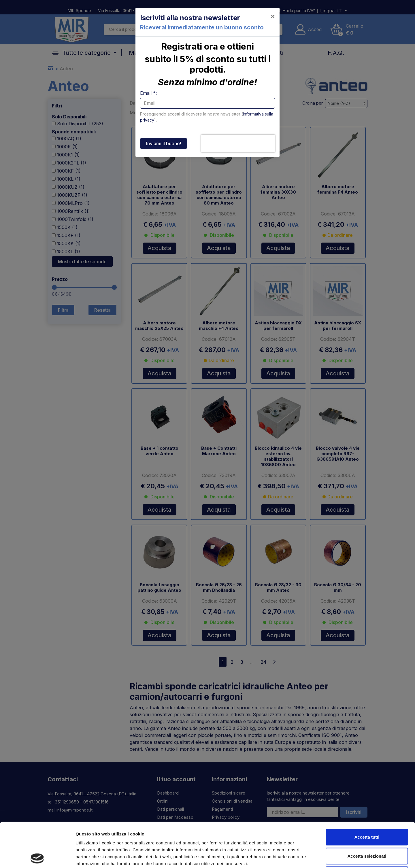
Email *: (148, 93)
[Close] (273, 16)
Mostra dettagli (303, 857)
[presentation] (238, 143)
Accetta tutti (367, 792)
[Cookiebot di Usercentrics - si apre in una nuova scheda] (37, 857)
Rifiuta (367, 830)
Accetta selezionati (367, 811)
